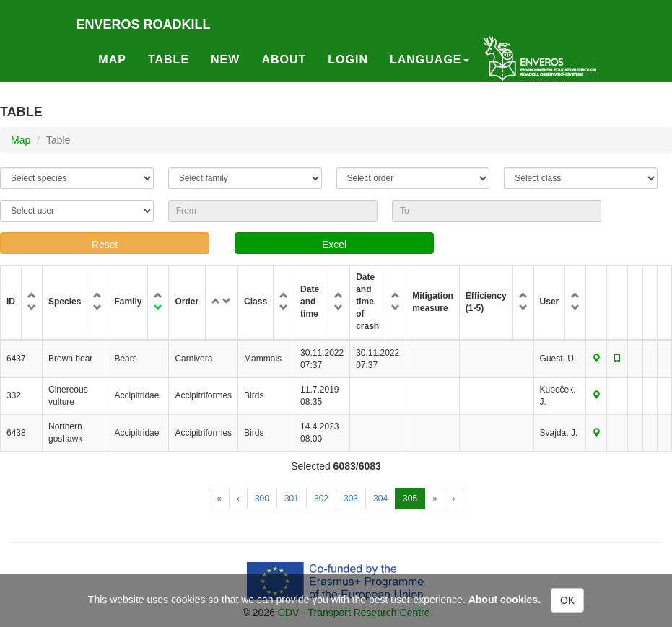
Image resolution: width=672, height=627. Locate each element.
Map (112, 60)
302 (321, 499)
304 (380, 499)
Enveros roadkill (144, 25)
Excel (334, 245)
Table (169, 60)
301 (292, 499)
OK (567, 600)
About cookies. (505, 600)
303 (351, 499)
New (225, 60)
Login (348, 60)
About (284, 60)
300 (262, 499)
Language (429, 60)
